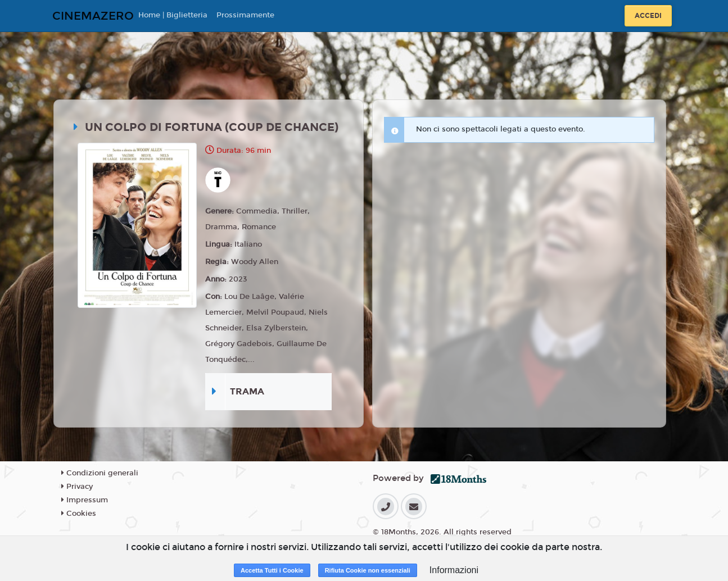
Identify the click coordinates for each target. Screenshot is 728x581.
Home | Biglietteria (173, 15)
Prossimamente (245, 15)
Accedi (648, 16)
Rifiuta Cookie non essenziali (368, 570)
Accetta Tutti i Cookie (272, 570)
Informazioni (454, 570)
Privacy (77, 487)
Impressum (85, 500)
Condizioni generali (100, 473)
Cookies (79, 514)
